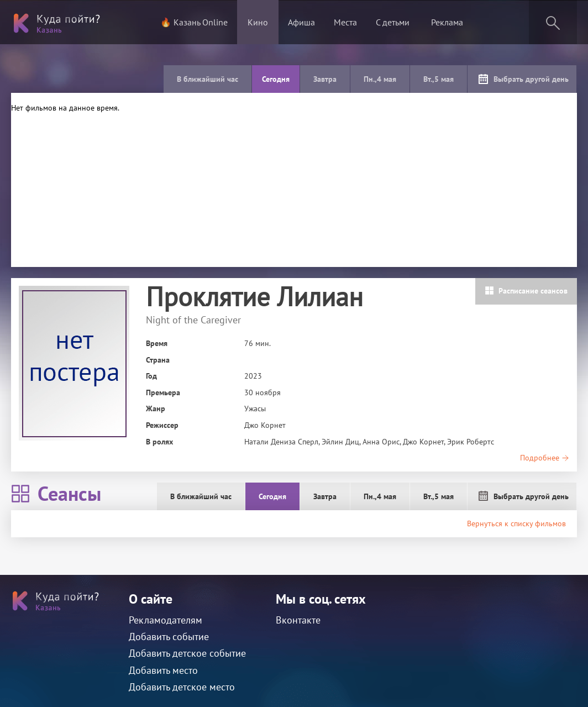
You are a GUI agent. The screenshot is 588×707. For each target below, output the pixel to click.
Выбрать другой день (523, 79)
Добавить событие (169, 637)
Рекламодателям (166, 620)
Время (157, 343)
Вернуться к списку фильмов (516, 523)
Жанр (156, 409)
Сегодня (276, 79)
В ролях (159, 442)
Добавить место (163, 670)
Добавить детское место (182, 687)
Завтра (325, 79)
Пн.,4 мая (380, 79)
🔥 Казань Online (194, 22)
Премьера (163, 392)
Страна (158, 360)
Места (345, 22)
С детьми (393, 22)
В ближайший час (208, 79)
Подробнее (545, 458)
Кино (258, 22)
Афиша (301, 22)
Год (151, 376)
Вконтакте (298, 620)
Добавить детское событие (187, 653)
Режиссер (162, 425)
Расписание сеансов (526, 291)
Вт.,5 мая (439, 79)
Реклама (447, 22)
